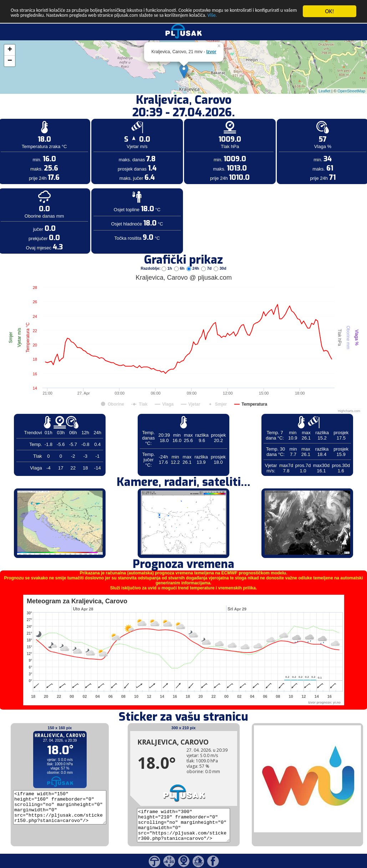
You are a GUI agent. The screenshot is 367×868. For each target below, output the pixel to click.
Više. (69, 24)
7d (207, 268)
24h (193, 268)
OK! (330, 11)
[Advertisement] (55, 117)
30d (220, 268)
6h (180, 268)
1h (167, 268)
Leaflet (324, 91)
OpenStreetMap (351, 91)
